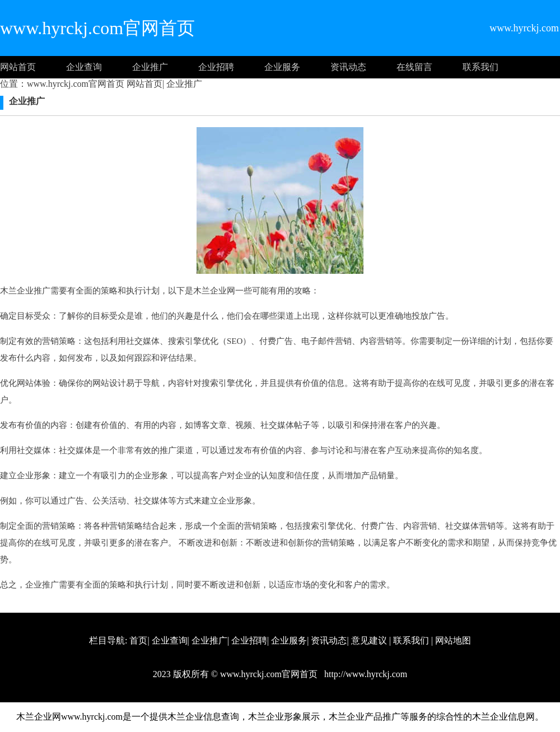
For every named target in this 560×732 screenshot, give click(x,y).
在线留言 (414, 67)
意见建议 (369, 640)
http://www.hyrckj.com (365, 674)
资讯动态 (348, 67)
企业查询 (84, 67)
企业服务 (282, 67)
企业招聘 (216, 67)
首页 (138, 640)
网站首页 (18, 67)
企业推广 (150, 67)
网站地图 (453, 640)
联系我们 (480, 67)
